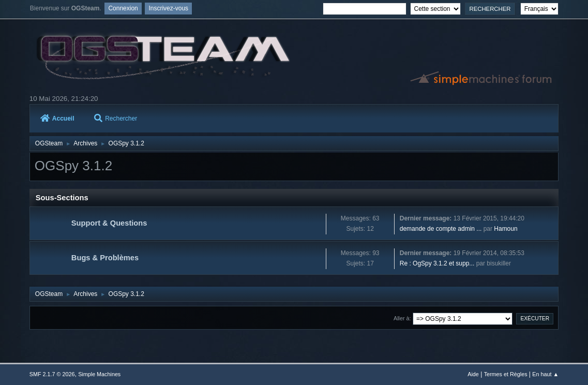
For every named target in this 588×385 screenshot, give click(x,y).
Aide (473, 374)
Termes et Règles (506, 374)
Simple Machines (99, 374)
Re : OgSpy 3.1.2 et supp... (437, 263)
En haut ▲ (545, 374)
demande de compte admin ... (441, 229)
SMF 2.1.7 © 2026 (52, 374)
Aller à (402, 318)
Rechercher (116, 119)
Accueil (57, 119)
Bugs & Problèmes (105, 258)
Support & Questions (109, 223)
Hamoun (506, 229)
